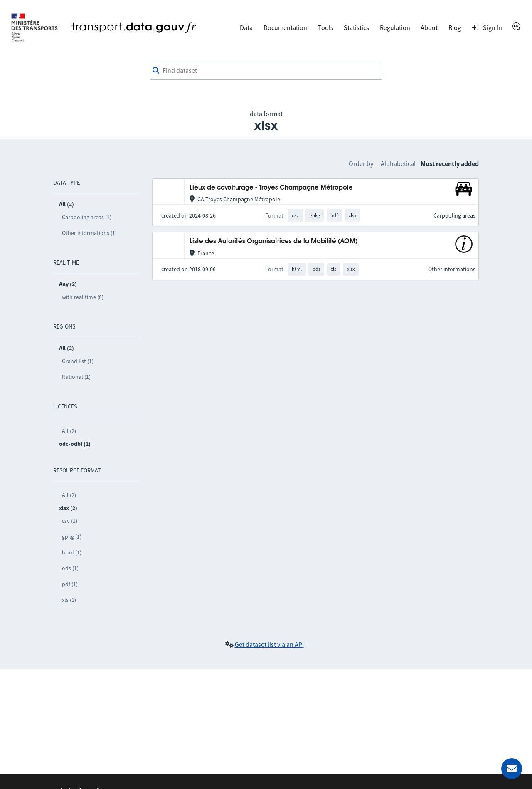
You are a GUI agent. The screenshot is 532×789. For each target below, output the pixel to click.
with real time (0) (83, 297)
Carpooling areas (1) (87, 217)
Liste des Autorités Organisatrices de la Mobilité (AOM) (273, 241)
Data (246, 27)
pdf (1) (70, 584)
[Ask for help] (512, 769)
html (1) (72, 552)
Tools (326, 27)
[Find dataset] (266, 71)
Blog (455, 27)
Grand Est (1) (78, 361)
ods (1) (70, 568)
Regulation (395, 27)
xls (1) (69, 600)
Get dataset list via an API (269, 644)
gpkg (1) (72, 537)
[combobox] (266, 71)
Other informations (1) (89, 233)
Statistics (356, 27)
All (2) (69, 431)
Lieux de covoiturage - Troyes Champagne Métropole (271, 188)
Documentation (285, 27)
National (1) (76, 377)
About (429, 27)
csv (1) (70, 521)
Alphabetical (398, 163)
